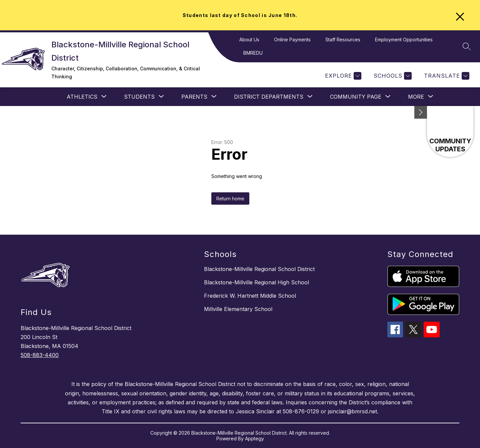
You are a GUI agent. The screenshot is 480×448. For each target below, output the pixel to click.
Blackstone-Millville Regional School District (259, 269)
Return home (230, 198)
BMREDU (253, 53)
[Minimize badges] (421, 112)
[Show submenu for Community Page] (356, 97)
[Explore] (342, 76)
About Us (249, 39)
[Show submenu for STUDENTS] (139, 97)
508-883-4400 (40, 355)
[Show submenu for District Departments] (269, 97)
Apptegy (254, 438)
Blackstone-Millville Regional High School (256, 282)
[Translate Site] (446, 76)
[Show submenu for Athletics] (82, 97)
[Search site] (467, 46)
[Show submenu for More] (416, 97)
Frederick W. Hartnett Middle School (250, 296)
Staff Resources (343, 39)
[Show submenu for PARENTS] (194, 97)
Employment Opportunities (404, 39)
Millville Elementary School (238, 309)
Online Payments (292, 39)
